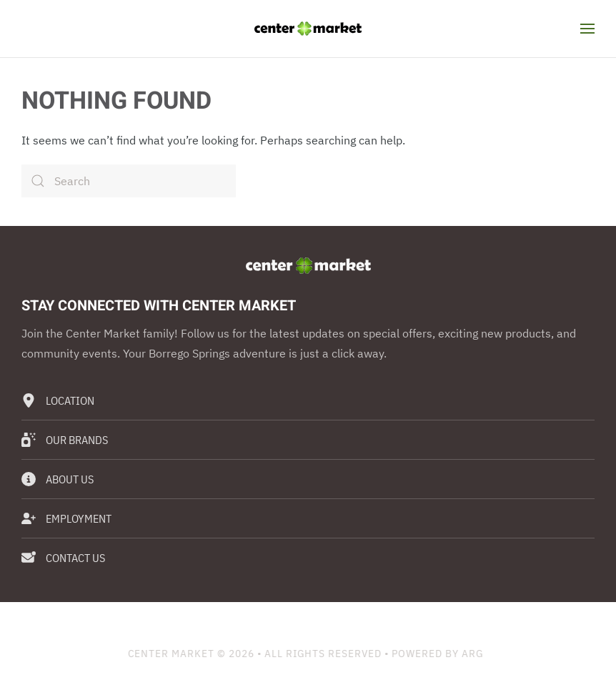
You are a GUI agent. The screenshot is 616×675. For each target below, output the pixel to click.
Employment (66, 518)
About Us (58, 479)
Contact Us (63, 558)
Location (58, 400)
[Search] (129, 181)
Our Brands (65, 440)
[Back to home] (308, 29)
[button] (587, 29)
